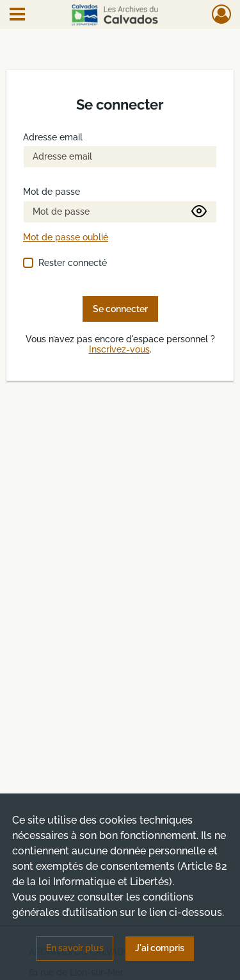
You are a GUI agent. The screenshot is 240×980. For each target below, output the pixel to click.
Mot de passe (52, 192)
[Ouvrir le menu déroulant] (17, 15)
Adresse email (53, 137)
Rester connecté (73, 263)
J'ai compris (160, 948)
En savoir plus (75, 948)
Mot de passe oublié (66, 237)
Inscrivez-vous (119, 350)
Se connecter (120, 309)
